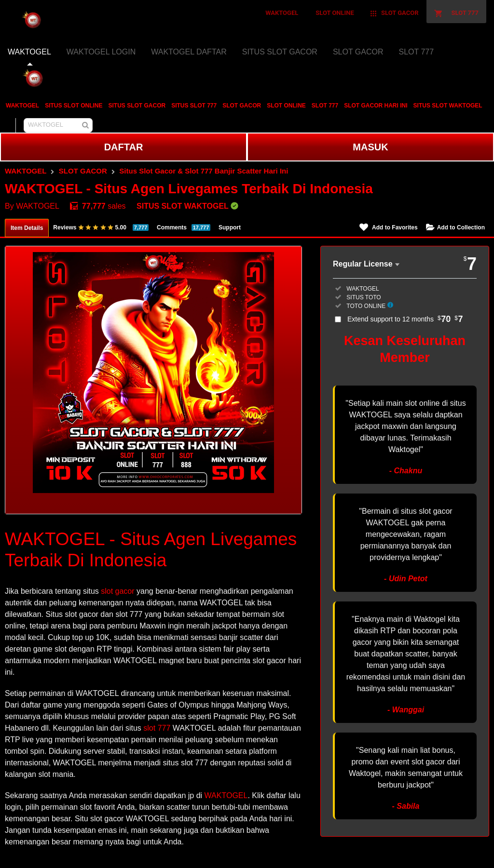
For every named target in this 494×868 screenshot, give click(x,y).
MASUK (370, 147)
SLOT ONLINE (286, 106)
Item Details (27, 228)
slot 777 (157, 728)
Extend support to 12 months (405, 319)
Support (230, 227)
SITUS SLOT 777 (194, 106)
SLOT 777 (325, 106)
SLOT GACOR (242, 106)
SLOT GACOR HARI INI (376, 106)
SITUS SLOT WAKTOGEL (448, 106)
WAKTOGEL (22, 106)
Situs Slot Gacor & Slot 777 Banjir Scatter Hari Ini (204, 171)
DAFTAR (124, 147)
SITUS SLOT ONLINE (74, 106)
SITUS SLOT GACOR (137, 106)
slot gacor (117, 591)
